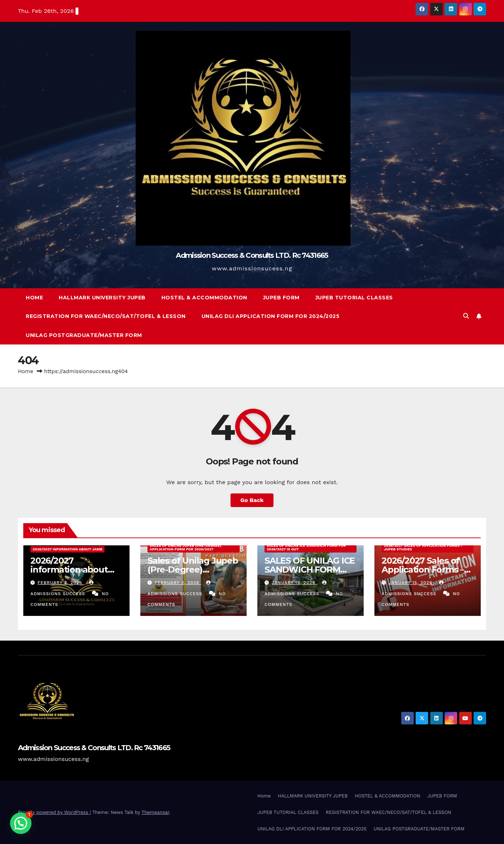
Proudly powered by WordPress (54, 812)
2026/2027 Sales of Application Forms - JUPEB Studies (423, 547)
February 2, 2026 (61, 583)
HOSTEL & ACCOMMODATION (204, 298)
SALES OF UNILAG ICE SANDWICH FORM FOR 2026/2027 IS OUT (306, 547)
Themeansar (156, 812)
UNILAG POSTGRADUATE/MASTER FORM (84, 335)
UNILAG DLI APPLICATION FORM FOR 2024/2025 (271, 316)
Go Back (252, 500)
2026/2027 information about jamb (67, 549)
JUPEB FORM (281, 298)
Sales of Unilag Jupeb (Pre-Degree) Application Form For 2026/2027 (185, 547)
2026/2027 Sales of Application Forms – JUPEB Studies (423, 570)
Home (34, 298)
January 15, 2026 (411, 583)
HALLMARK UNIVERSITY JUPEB (102, 298)
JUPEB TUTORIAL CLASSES (354, 298)
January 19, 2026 (294, 583)
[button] (466, 316)
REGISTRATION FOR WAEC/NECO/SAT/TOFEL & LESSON (106, 316)
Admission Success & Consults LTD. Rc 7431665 (252, 255)
